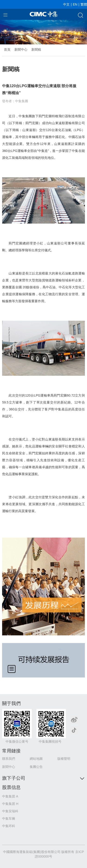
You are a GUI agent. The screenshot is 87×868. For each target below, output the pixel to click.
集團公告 (36, 767)
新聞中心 (21, 49)
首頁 (7, 49)
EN (75, 4)
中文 (66, 4)
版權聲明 (64, 759)
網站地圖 (36, 759)
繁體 (84, 4)
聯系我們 (9, 759)
